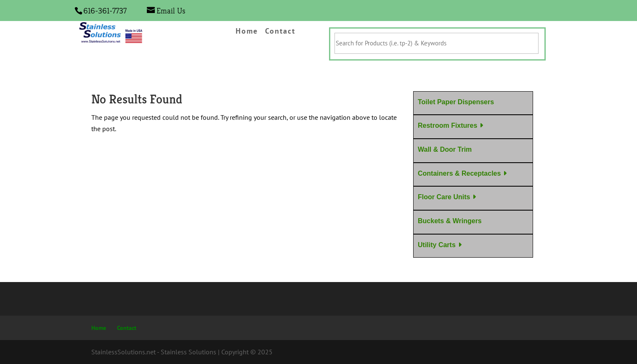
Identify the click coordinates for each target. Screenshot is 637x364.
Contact (280, 32)
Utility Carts (437, 245)
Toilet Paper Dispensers (456, 102)
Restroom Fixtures (447, 125)
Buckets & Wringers (450, 221)
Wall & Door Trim (445, 149)
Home (247, 32)
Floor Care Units (444, 197)
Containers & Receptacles (459, 173)
